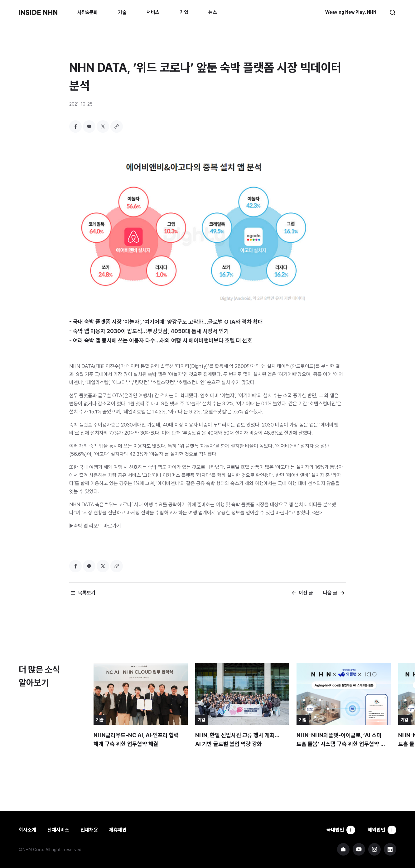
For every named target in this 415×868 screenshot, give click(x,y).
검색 (393, 12)
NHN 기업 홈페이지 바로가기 (343, 849)
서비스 (153, 12)
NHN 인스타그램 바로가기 (374, 849)
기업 (184, 12)
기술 (122, 12)
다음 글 (330, 593)
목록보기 (87, 593)
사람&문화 (88, 12)
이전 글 (306, 593)
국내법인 (341, 830)
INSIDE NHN (38, 12)
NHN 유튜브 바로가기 (359, 849)
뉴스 (213, 12)
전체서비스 (58, 830)
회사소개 (27, 830)
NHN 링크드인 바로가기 (390, 849)
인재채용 (89, 830)
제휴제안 (118, 830)
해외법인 (382, 830)
